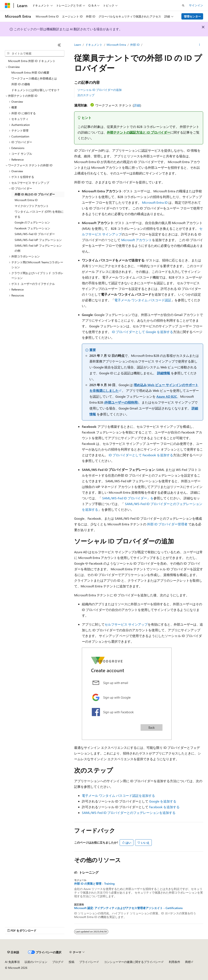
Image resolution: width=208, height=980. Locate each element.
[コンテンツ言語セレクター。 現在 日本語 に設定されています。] (13, 952)
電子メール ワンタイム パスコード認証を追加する (118, 795)
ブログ (56, 962)
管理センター (192, 16)
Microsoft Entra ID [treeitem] (26, 200)
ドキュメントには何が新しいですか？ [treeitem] (36, 90)
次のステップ (86, 95)
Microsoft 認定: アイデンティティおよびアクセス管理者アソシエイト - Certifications (128, 908)
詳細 (137, 105)
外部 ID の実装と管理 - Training (94, 884)
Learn (78, 45)
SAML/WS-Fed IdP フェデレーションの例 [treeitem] (38, 248)
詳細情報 (164, 373)
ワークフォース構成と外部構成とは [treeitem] (34, 78)
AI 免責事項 (12, 962)
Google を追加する (163, 801)
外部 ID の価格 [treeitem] (21, 84)
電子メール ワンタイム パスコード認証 (143, 300)
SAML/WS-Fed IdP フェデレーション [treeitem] (38, 240)
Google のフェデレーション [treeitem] (32, 222)
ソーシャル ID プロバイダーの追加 (100, 90)
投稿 (71, 962)
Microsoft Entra (116, 45)
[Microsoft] (8, 5)
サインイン (196, 5)
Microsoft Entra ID (155, 202)
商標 (188, 962)
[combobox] (35, 53)
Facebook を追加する (164, 807)
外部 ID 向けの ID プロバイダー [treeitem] (35, 194)
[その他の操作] (200, 45)
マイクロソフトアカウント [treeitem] (32, 206)
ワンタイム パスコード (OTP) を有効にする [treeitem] (39, 214)
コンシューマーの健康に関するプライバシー (132, 962)
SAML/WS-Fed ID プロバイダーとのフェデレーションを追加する (129, 813)
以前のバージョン (36, 962)
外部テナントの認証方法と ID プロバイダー (139, 132)
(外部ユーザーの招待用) (121, 402)
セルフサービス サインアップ (126, 624)
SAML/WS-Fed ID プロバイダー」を (128, 498)
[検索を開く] (183, 5)
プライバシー (88, 962)
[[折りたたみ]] (59, 45)
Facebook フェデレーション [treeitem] (32, 228)
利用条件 (174, 962)
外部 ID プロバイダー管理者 (167, 524)
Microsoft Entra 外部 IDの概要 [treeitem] (30, 72)
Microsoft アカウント (137, 240)
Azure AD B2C (167, 396)
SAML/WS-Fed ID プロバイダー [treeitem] (35, 234)
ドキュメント (94, 45)
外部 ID (135, 45)
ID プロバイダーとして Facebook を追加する (141, 455)
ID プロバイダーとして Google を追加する (142, 332)
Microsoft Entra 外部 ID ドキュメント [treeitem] (32, 61)
